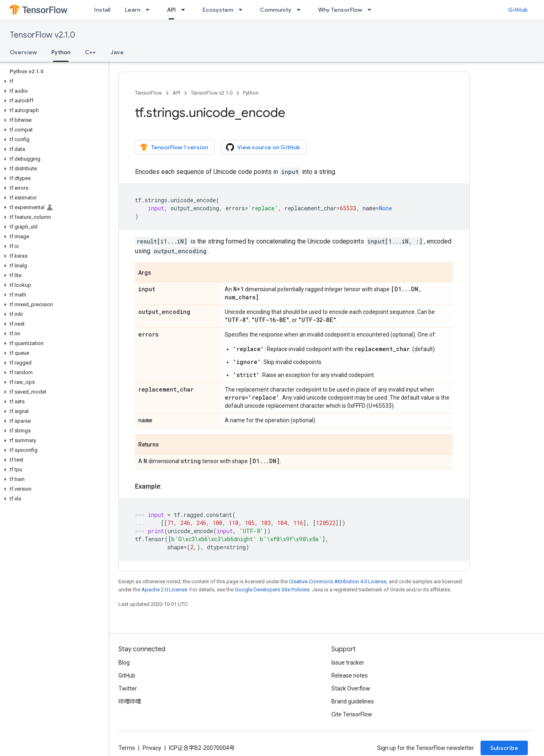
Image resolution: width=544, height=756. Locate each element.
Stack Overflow (351, 688)
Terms (127, 748)
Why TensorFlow (340, 10)
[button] (53, 81)
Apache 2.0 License (164, 590)
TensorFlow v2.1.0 (42, 35)
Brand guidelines (353, 701)
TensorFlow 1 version (174, 147)
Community (276, 10)
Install (102, 10)
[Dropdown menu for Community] (301, 10)
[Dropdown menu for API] (186, 10)
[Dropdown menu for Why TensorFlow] (372, 10)
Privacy (152, 748)
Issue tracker (348, 663)
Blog (124, 663)
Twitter (128, 688)
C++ (90, 52)
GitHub (518, 10)
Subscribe (504, 748)
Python (251, 93)
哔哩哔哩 (130, 701)
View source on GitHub (263, 147)
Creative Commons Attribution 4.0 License (338, 581)
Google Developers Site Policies (272, 590)
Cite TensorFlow (352, 714)
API (176, 93)
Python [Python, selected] (61, 52)
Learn (133, 10)
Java (117, 52)
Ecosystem (218, 10)
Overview (23, 52)
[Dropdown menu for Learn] (150, 10)
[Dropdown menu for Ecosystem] (243, 10)
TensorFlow (149, 93)
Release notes (350, 676)
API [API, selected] (171, 10)
